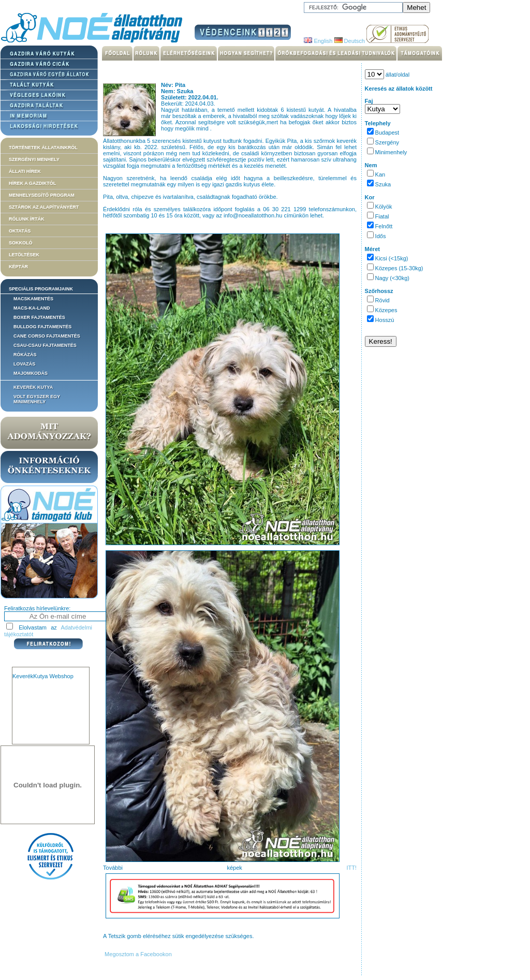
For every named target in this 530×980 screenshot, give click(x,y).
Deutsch (350, 41)
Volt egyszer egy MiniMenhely (37, 399)
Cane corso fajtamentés (47, 336)
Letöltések (24, 255)
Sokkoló (21, 243)
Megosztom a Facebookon (137, 954)
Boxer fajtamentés (39, 317)
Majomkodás (31, 373)
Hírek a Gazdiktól (32, 183)
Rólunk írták (27, 219)
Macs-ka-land (32, 308)
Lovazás (24, 364)
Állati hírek (25, 171)
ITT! (351, 868)
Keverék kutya (33, 387)
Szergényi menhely (34, 159)
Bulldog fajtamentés (42, 327)
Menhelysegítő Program (42, 195)
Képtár (18, 267)
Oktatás (20, 231)
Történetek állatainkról (43, 148)
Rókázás (25, 355)
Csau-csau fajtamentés (45, 345)
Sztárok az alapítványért (44, 207)
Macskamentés (33, 299)
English (318, 41)
